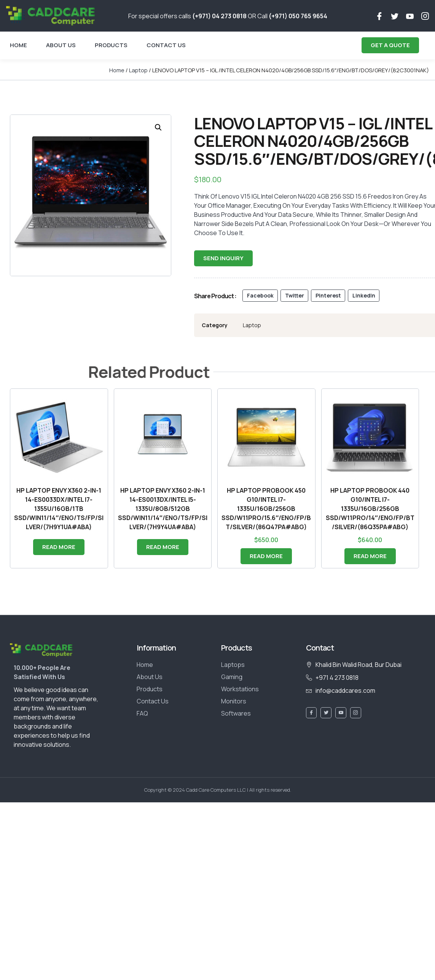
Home (18, 45)
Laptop (138, 70)
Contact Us (166, 45)
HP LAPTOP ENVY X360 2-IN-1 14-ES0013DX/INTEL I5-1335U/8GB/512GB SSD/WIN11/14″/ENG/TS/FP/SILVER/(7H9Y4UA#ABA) (163, 509)
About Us (61, 45)
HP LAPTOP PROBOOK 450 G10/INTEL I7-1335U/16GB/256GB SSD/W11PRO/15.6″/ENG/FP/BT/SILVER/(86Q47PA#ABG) (266, 509)
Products (111, 45)
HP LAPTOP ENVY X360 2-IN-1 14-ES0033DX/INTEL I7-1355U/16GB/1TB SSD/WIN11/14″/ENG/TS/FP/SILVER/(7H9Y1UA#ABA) (59, 509)
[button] (158, 127)
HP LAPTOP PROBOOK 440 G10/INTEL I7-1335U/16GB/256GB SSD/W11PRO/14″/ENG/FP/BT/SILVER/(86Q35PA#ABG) (370, 509)
